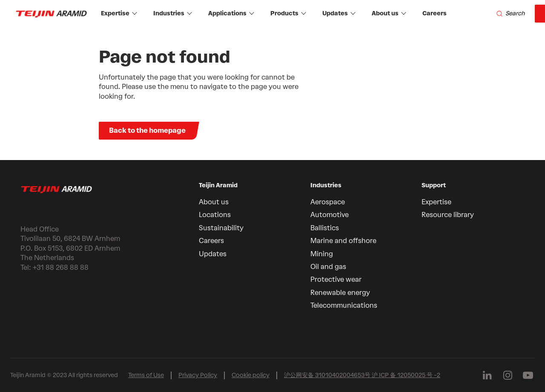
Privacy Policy (198, 375)
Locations (215, 215)
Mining (322, 254)
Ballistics (325, 228)
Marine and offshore (343, 241)
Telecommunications (344, 305)
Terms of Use (146, 375)
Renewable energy (340, 293)
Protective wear (336, 279)
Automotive (330, 215)
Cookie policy (251, 375)
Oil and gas (328, 267)
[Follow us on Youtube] (528, 375)
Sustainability (221, 228)
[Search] (510, 14)
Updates (339, 13)
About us (389, 13)
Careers (435, 13)
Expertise (119, 13)
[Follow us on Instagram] (508, 375)
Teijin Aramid (218, 185)
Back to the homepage (147, 130)
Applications (231, 13)
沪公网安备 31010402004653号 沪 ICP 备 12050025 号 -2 (362, 375)
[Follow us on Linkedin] (487, 375)
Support (434, 185)
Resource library (448, 215)
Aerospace (328, 202)
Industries (173, 13)
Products (288, 13)
